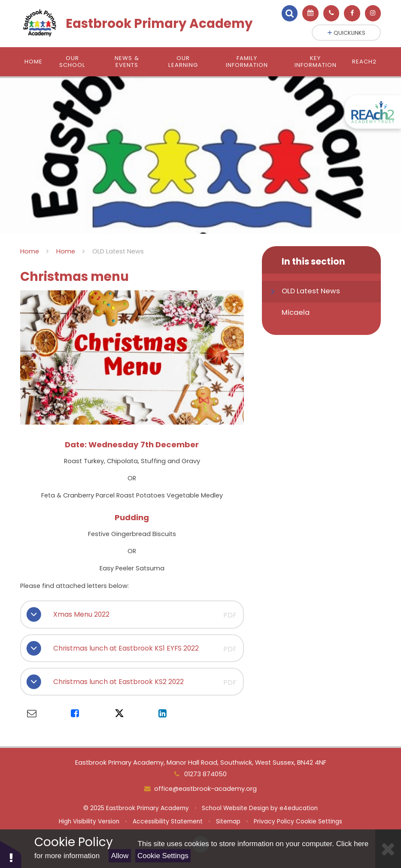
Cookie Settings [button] (319, 821)
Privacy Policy (274, 821)
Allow (120, 856)
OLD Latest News (118, 251)
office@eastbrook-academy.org (205, 789)
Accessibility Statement (168, 821)
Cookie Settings (163, 856)
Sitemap (228, 821)
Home (30, 251)
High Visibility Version (89, 821)
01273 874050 (205, 774)
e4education (299, 808)
